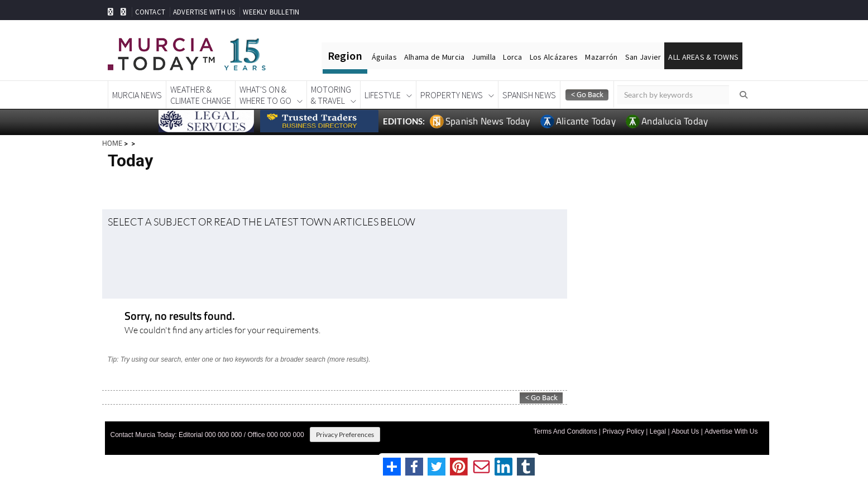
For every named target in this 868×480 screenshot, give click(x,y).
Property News (452, 95)
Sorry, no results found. (180, 317)
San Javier (643, 57)
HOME (112, 143)
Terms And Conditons (565, 431)
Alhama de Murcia (434, 57)
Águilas (384, 57)
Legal (658, 431)
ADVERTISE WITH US (204, 12)
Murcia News (137, 95)
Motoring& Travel (331, 95)
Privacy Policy (623, 431)
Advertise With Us (731, 431)
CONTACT (150, 12)
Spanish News (529, 95)
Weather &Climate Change (201, 95)
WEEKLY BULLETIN (271, 12)
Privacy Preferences (345, 435)
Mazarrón (601, 57)
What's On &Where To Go (265, 95)
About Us (685, 431)
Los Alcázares (554, 57)
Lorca (512, 57)
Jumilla (484, 57)
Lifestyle (383, 95)
